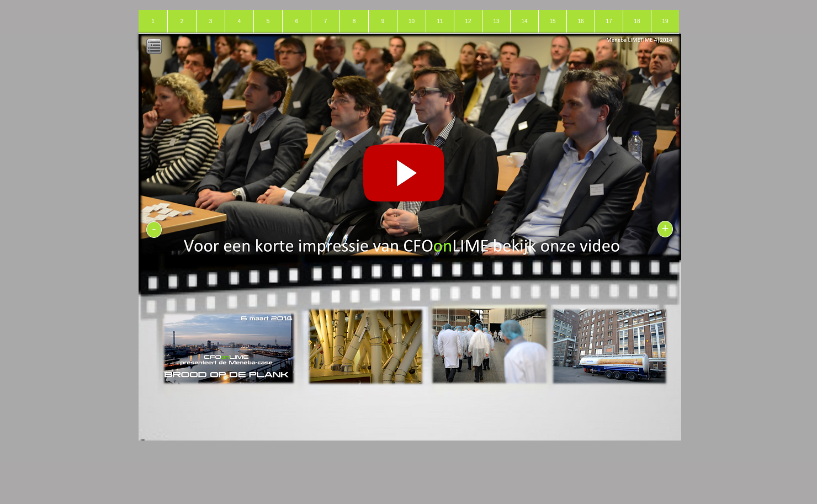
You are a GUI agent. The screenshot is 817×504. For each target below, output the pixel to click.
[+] (665, 229)
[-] (154, 230)
